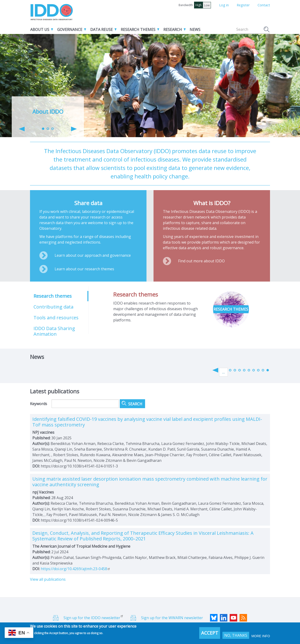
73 (254, 370)
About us (40, 30)
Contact (264, 5)
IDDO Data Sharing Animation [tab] (54, 331)
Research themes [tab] (53, 296)
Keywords (39, 404)
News (195, 30)
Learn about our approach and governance (93, 255)
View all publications (48, 579)
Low (207, 5)
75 (263, 370)
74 (258, 370)
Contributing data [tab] (53, 307)
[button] (22, 129)
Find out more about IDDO (201, 261)
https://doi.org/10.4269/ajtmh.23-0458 (76, 569)
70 (240, 370)
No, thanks (236, 635)
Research (173, 30)
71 (244, 370)
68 (230, 370)
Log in (224, 5)
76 (268, 370)
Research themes (138, 30)
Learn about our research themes (84, 269)
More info (261, 636)
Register (243, 5)
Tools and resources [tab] (56, 318)
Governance (70, 30)
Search (267, 30)
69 (235, 370)
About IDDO (48, 111)
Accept (210, 633)
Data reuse (101, 30)
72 (249, 370)
